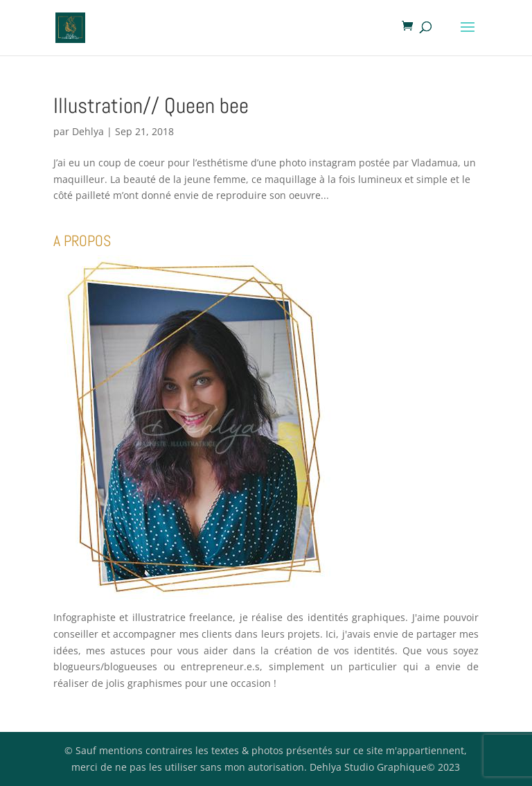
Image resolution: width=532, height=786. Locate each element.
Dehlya (88, 131)
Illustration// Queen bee (151, 106)
